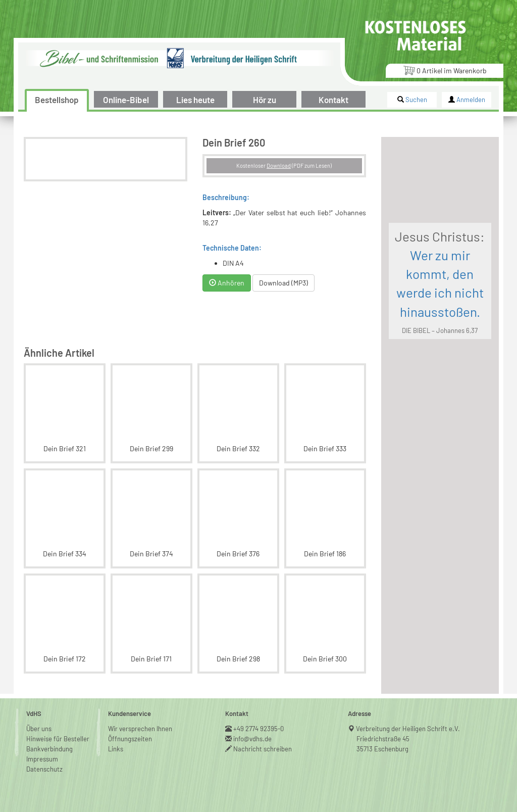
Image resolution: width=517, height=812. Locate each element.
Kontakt (333, 100)
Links (116, 749)
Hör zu (265, 100)
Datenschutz (44, 769)
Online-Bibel (126, 100)
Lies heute (195, 100)
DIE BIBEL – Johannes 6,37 (440, 330)
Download (279, 165)
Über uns (39, 729)
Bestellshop (57, 100)
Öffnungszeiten (130, 739)
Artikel (445, 70)
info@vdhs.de (253, 739)
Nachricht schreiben (263, 749)
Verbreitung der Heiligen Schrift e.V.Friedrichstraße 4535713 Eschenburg (408, 739)
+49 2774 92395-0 (259, 729)
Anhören (227, 283)
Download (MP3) (283, 283)
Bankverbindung (49, 749)
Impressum (42, 759)
